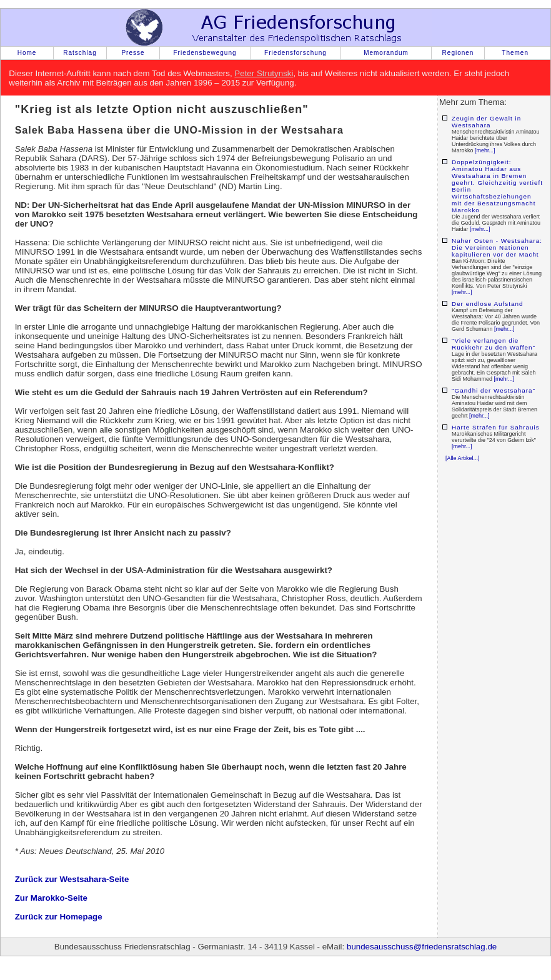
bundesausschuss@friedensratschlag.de (422, 947)
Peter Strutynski (264, 73)
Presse (133, 53)
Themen (515, 53)
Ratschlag (80, 53)
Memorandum (386, 53)
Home (27, 53)
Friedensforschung (295, 53)
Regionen (458, 53)
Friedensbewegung (205, 53)
